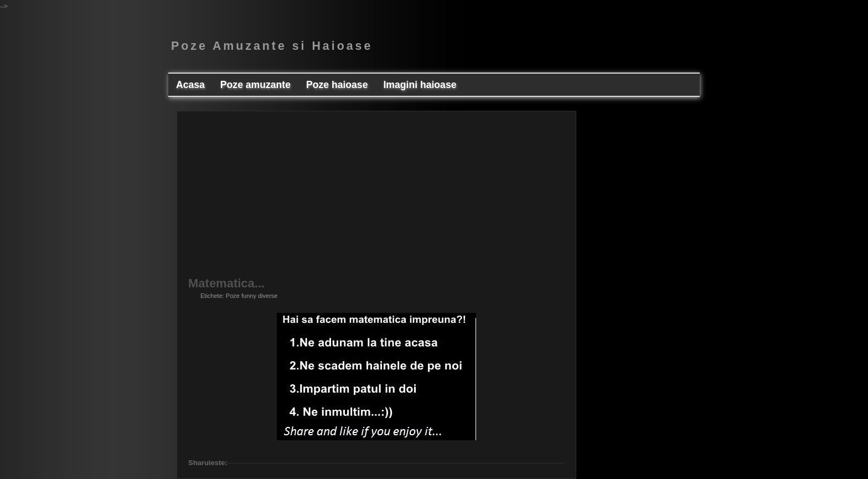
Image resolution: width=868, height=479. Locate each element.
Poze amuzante (255, 85)
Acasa (190, 85)
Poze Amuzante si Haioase (272, 46)
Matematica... (226, 284)
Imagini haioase (420, 85)
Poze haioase (337, 85)
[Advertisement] (376, 200)
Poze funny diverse (252, 296)
